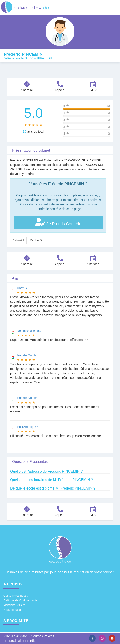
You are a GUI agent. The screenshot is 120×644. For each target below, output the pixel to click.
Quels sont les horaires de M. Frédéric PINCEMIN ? (52, 480)
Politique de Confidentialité (20, 600)
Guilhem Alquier (27, 427)
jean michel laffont (29, 331)
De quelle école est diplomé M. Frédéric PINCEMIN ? (53, 488)
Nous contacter (13, 610)
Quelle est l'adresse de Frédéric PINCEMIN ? (46, 471)
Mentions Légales (14, 605)
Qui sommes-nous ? (16, 596)
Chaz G (22, 288)
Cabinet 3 (36, 240)
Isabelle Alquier (27, 398)
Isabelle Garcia (27, 355)
